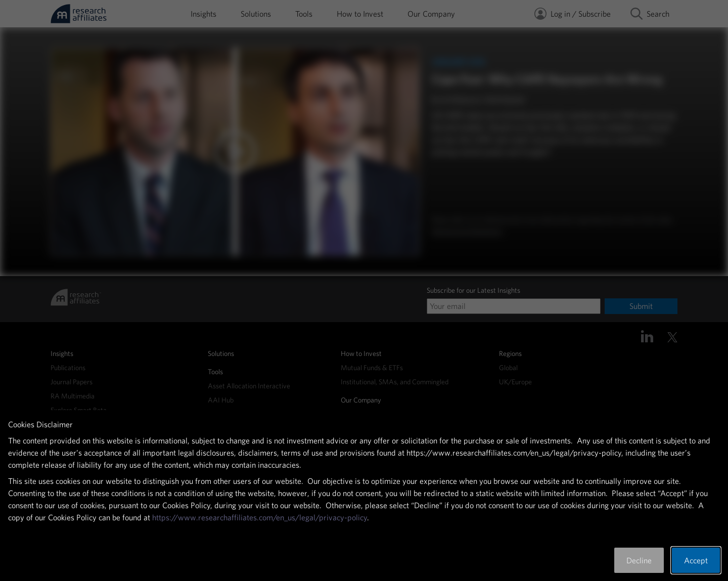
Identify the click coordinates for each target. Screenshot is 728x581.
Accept (696, 560)
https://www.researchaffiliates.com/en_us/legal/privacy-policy (260, 517)
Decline (639, 560)
